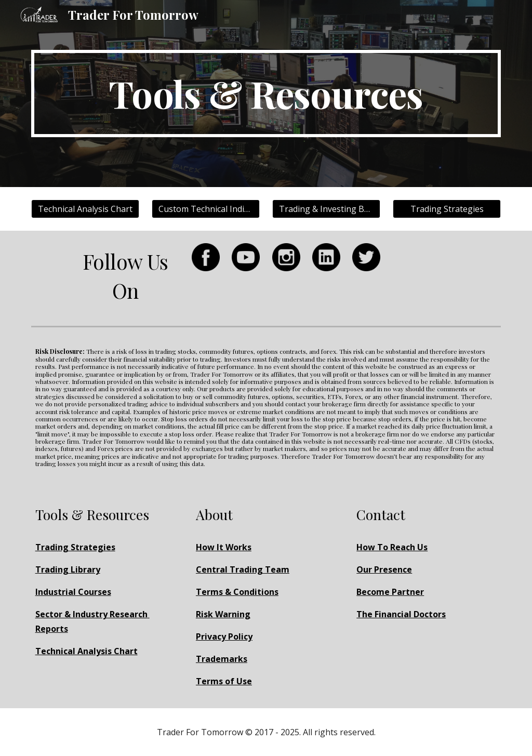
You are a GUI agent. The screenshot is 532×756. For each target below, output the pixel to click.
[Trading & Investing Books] (327, 209)
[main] (266, 94)
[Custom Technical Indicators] (206, 209)
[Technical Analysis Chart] (85, 209)
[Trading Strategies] (447, 209)
